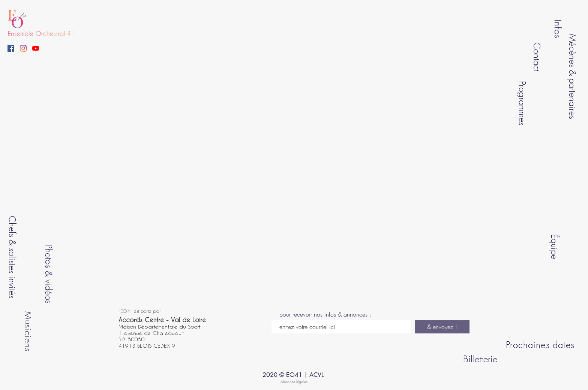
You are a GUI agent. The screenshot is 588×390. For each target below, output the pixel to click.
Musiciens (28, 331)
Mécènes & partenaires (573, 76)
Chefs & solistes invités (12, 257)
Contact (537, 56)
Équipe (554, 246)
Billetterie (480, 359)
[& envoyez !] (442, 327)
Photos (48, 256)
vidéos (48, 291)
